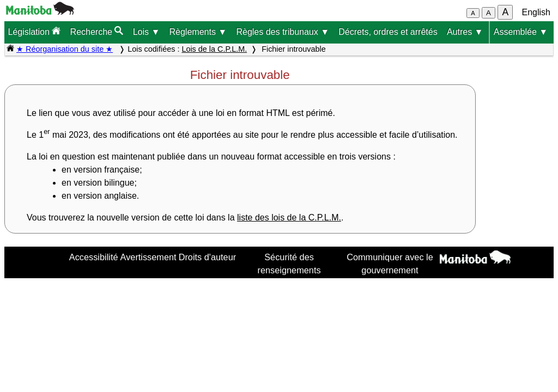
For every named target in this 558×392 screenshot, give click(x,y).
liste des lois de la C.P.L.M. (289, 218)
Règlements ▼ (198, 32)
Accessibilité (94, 257)
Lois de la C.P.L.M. (214, 49)
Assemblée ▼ (521, 32)
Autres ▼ (465, 32)
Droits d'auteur (208, 257)
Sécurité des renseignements (289, 264)
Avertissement (148, 257)
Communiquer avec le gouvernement (390, 264)
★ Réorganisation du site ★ (65, 49)
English (536, 12)
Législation (34, 31)
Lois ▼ (147, 32)
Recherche (97, 31)
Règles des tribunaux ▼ (283, 32)
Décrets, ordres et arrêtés (388, 32)
